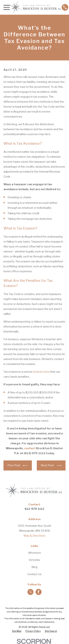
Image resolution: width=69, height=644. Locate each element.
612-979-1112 (34, 509)
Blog (34, 567)
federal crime (41, 372)
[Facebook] (38, 592)
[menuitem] (17, 631)
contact (30, 448)
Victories (34, 560)
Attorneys (34, 553)
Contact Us (34, 574)
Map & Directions (34, 536)
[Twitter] (31, 592)
